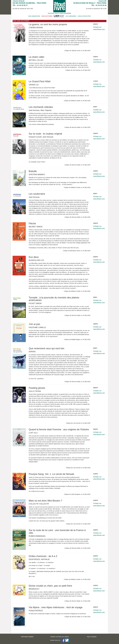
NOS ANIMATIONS (34, 16)
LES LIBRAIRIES (71, 16)
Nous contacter (92, 637)
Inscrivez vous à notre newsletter (60, 13)
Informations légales (27, 637)
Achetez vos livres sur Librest (59, 637)
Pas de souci (52, 265)
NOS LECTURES (47, 16)
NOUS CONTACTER (84, 16)
